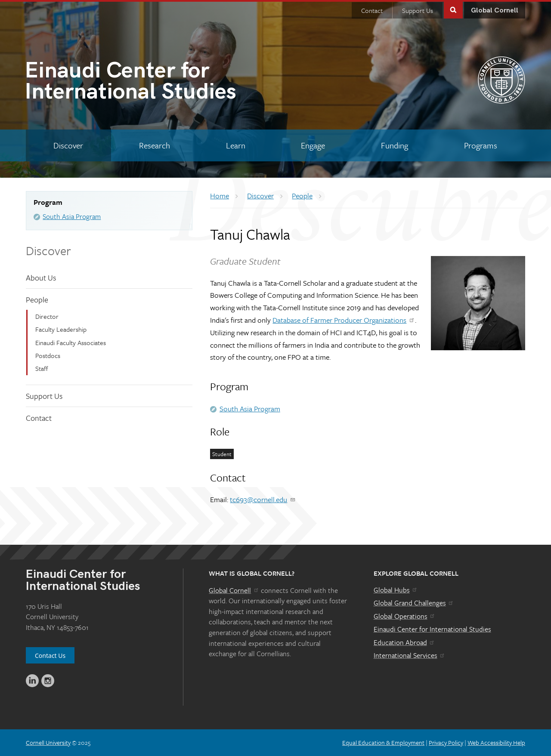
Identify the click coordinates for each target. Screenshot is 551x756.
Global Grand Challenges (414, 603)
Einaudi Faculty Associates (71, 343)
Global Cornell (495, 11)
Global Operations (405, 616)
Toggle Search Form (453, 9)
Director (47, 316)
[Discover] (68, 145)
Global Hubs (396, 590)
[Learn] (235, 145)
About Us (41, 278)
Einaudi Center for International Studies (432, 629)
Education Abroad (404, 642)
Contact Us (50, 656)
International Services (410, 655)
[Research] (155, 145)
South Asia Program (72, 216)
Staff (42, 368)
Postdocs (48, 355)
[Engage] (313, 145)
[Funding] (395, 145)
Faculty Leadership (61, 329)
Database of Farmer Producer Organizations (344, 320)
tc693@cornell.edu (263, 499)
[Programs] (480, 145)
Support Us (418, 10)
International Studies (150, 83)
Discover (48, 250)
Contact (372, 10)
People (37, 299)
